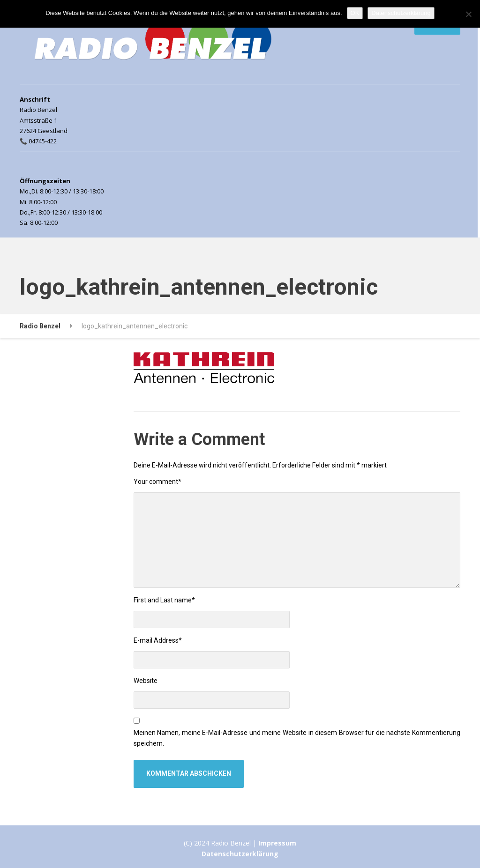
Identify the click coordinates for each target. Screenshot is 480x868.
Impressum (277, 843)
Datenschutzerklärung (240, 854)
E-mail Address (158, 640)
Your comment (157, 482)
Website (146, 681)
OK (355, 13)
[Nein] (468, 14)
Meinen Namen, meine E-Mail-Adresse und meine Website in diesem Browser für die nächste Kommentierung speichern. (297, 738)
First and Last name (164, 600)
